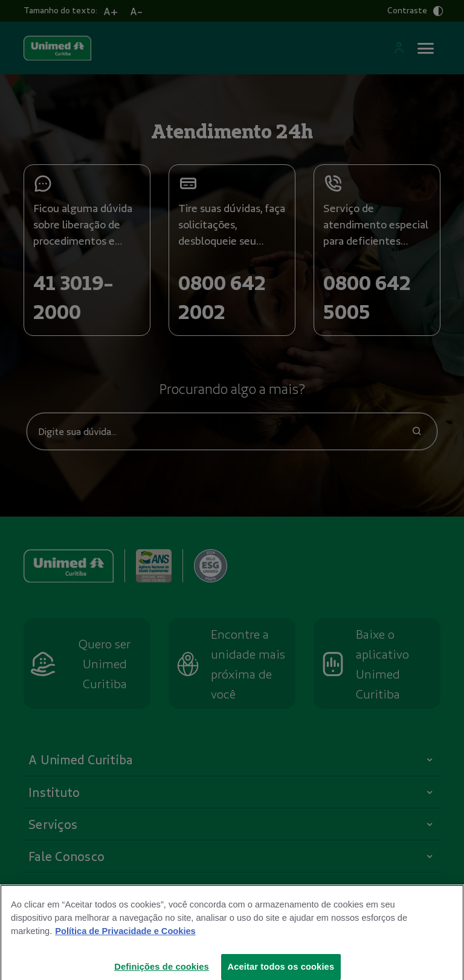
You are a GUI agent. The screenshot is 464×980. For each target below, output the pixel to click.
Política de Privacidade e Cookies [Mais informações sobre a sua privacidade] (125, 939)
